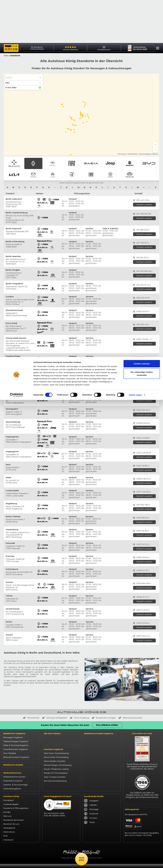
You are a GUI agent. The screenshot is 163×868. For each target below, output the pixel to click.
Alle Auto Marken (52, 691)
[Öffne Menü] (81, 859)
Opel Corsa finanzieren (94, 706)
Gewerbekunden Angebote (16, 706)
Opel (46, 698)
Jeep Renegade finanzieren (97, 750)
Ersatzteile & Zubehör (13, 785)
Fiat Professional (51, 738)
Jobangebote (9, 832)
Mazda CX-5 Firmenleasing (56, 781)
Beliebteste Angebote (14, 691)
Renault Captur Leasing (95, 702)
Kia (45, 722)
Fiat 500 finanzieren (93, 726)
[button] (157, 5)
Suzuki (47, 714)
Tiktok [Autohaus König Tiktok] (89, 826)
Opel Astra (8, 738)
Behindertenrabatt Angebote (16, 714)
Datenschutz (9, 836)
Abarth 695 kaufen (92, 789)
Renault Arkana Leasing (95, 698)
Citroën (47, 730)
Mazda (47, 726)
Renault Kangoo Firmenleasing (58, 773)
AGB (5, 840)
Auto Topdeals (10, 710)
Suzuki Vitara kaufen (93, 754)
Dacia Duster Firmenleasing (56, 765)
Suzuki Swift (9, 765)
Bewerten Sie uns (11, 828)
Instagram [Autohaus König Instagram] (91, 805)
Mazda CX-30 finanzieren (95, 781)
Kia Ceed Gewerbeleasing (55, 789)
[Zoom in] (155, 102)
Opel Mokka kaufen (93, 714)
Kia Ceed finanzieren (93, 770)
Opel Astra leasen (92, 710)
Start (6, 13)
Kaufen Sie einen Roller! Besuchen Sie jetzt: (65, 682)
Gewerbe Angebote (53, 757)
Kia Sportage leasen (93, 774)
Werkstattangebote (12, 793)
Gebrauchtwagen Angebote (16, 698)
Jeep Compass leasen (94, 746)
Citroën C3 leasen (92, 785)
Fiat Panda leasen (92, 730)
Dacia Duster (9, 746)
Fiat (45, 702)
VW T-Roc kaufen (92, 777)
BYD (46, 718)
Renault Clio (9, 726)
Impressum (8, 844)
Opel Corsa (8, 734)
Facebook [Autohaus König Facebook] (91, 818)
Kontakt (7, 816)
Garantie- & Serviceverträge (15, 789)
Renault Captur (10, 730)
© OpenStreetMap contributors (148, 111)
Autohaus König (11, 800)
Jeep (46, 710)
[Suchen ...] (40, 35)
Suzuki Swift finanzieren (95, 758)
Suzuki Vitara (9, 761)
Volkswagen (49, 742)
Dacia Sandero (10, 750)
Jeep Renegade (10, 757)
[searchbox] (22, 34)
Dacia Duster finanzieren (95, 734)
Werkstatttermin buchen (14, 781)
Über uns (7, 820)
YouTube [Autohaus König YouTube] (91, 822)
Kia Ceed (7, 769)
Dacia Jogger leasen (93, 742)
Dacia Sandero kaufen (94, 738)
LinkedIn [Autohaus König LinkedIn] (91, 809)
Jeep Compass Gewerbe (55, 785)
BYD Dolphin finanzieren (95, 762)
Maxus (47, 746)
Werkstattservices (12, 777)
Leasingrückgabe (11, 808)
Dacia (46, 706)
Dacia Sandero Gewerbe (55, 769)
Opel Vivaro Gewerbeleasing (56, 761)
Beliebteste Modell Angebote (99, 691)
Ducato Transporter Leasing (56, 777)
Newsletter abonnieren (14, 824)
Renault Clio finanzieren (95, 695)
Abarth (47, 734)
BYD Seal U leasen (92, 766)
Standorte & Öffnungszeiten (16, 812)
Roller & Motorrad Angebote (16, 702)
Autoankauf (8, 804)
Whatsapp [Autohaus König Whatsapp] (91, 813)
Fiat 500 (7, 742)
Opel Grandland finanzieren (96, 718)
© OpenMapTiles (132, 111)
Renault (47, 695)
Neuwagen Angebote (13, 695)
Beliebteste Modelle (13, 722)
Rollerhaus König (107, 682)
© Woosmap (121, 111)
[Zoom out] (155, 107)
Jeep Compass (10, 754)
